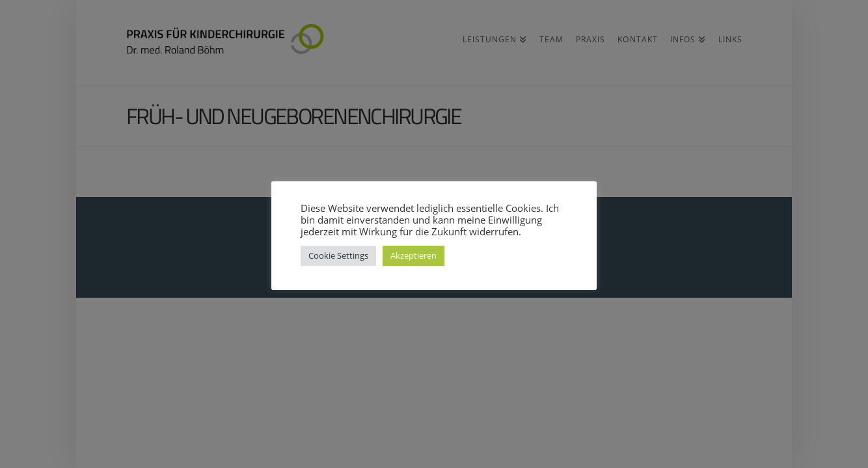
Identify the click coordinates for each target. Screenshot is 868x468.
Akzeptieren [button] (414, 255)
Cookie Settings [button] (338, 255)
